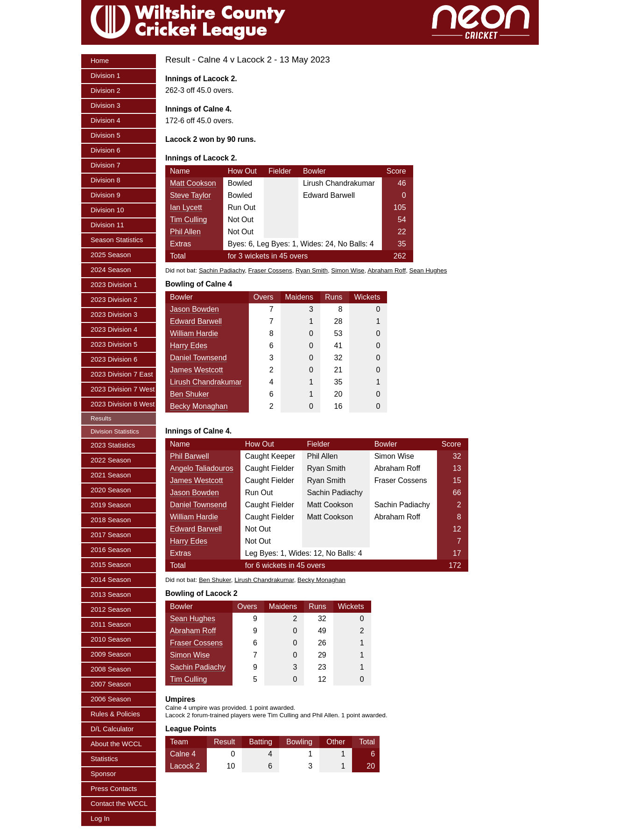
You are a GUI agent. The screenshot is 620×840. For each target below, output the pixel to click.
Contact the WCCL (119, 804)
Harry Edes (189, 346)
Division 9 (106, 195)
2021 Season (111, 475)
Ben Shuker (190, 394)
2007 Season (111, 684)
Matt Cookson (193, 183)
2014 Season (111, 580)
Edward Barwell (196, 321)
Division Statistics (115, 431)
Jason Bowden (194, 309)
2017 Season (111, 535)
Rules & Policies (115, 714)
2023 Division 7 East (122, 374)
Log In (100, 819)
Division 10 (107, 210)
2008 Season (111, 669)
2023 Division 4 (114, 329)
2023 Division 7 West (123, 389)
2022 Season (111, 460)
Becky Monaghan (199, 406)
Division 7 (106, 165)
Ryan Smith (312, 270)
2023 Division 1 (114, 285)
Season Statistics (117, 240)
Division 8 (106, 180)
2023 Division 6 (114, 359)
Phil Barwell (190, 456)
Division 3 (106, 105)
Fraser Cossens (270, 270)
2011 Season (111, 624)
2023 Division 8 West (123, 404)
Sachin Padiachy (222, 270)
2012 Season (111, 609)
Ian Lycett (186, 207)
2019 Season (111, 505)
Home (100, 61)
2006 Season (111, 699)
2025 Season (111, 255)
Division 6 (106, 150)
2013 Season (111, 595)
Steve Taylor (190, 195)
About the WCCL (116, 744)
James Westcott (197, 370)
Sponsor (103, 774)
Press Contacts (114, 789)
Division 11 (107, 225)
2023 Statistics (113, 445)
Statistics (104, 759)
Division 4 (106, 120)
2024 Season (111, 270)
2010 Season (111, 639)
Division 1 (106, 76)
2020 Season (111, 490)
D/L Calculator (112, 729)
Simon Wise (348, 270)
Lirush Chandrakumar (206, 382)
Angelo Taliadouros (202, 468)
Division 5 (106, 135)
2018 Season (111, 520)
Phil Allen (185, 232)
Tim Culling (188, 220)
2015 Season (111, 565)
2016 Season (111, 550)
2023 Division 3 (114, 315)
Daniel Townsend (198, 358)
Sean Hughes (428, 270)
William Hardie (194, 333)
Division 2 (106, 91)
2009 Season (111, 654)
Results (101, 418)
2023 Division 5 (114, 344)
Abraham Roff (387, 270)
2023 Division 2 (114, 300)
